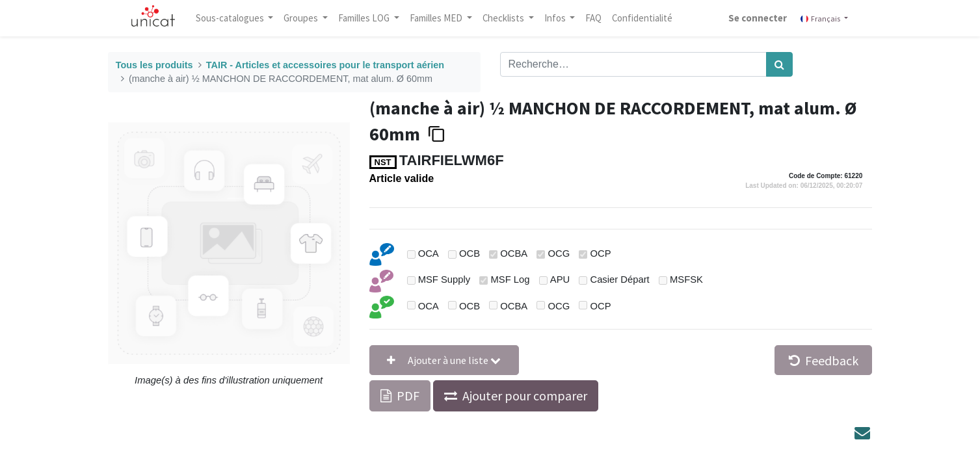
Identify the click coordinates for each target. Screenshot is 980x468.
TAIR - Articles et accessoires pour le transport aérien (325, 65)
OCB (470, 253)
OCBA (514, 253)
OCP (600, 253)
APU (560, 279)
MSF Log (510, 279)
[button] (444, 360)
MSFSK (686, 279)
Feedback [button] (824, 360)
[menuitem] (593, 18)
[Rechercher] (779, 64)
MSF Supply (444, 279)
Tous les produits (154, 65)
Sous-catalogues (231, 18)
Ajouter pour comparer (525, 396)
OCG (559, 253)
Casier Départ (619, 279)
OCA (429, 253)
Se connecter (758, 18)
